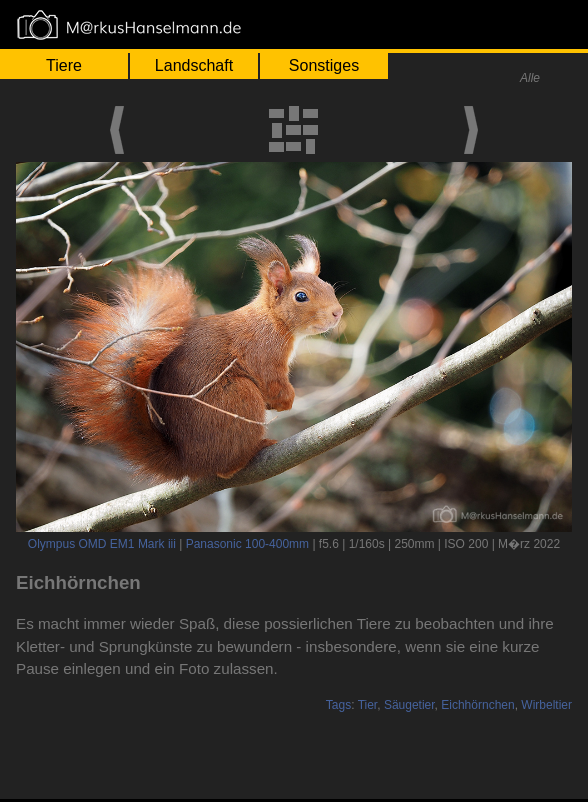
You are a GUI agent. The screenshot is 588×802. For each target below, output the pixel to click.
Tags (338, 705)
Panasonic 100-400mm (247, 544)
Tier (368, 705)
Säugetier (409, 705)
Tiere (64, 65)
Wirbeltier (546, 705)
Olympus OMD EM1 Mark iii (102, 544)
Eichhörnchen (477, 705)
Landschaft (194, 65)
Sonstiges (324, 65)
